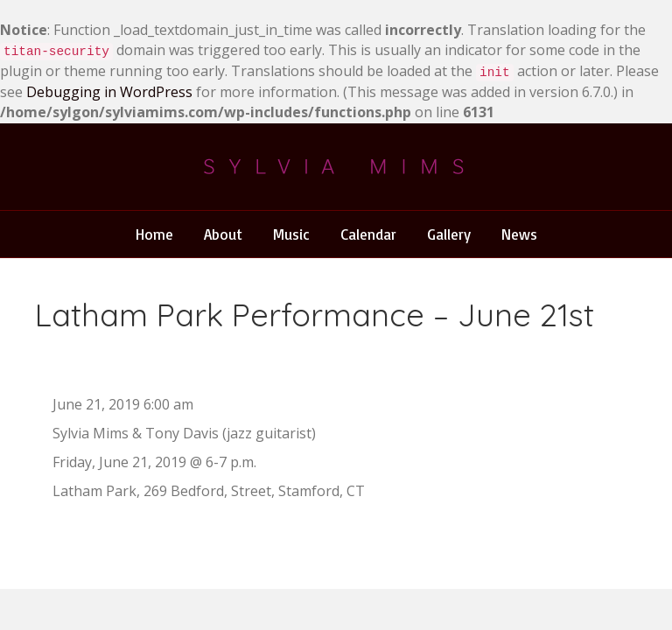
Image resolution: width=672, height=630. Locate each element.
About (223, 234)
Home (154, 234)
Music (291, 234)
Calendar (368, 234)
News (519, 234)
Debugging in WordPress (109, 92)
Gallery (449, 234)
